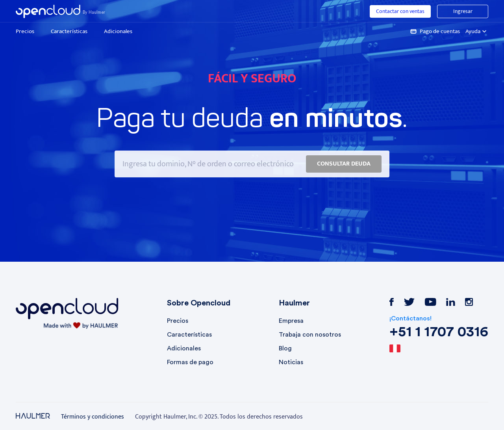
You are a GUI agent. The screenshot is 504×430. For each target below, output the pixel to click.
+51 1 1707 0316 (439, 332)
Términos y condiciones (93, 417)
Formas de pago (190, 362)
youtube (430, 302)
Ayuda (477, 31)
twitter (409, 302)
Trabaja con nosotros (310, 335)
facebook (392, 302)
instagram (469, 302)
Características (69, 31)
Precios (25, 31)
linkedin (451, 302)
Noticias (291, 362)
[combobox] (408, 349)
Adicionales (118, 31)
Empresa (291, 321)
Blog (285, 348)
